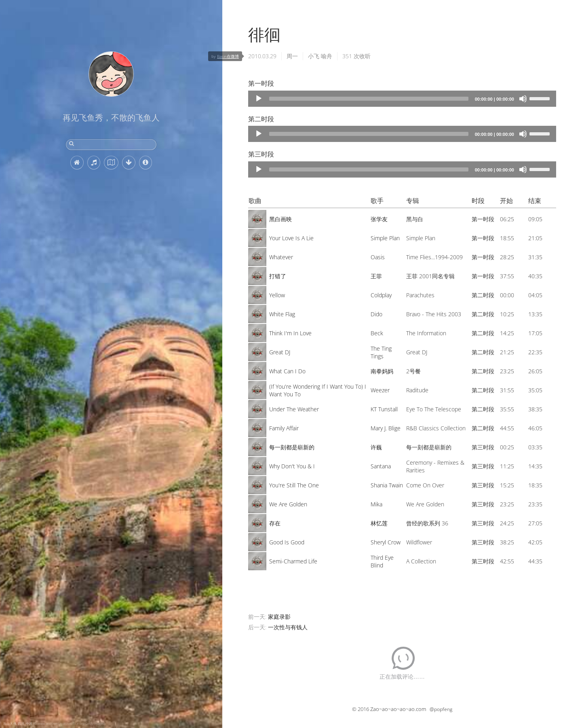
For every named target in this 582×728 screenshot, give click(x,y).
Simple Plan (385, 238)
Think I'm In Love (290, 333)
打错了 (278, 276)
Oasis (378, 257)
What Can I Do (287, 371)
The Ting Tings (381, 352)
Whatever (281, 257)
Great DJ (280, 352)
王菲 (376, 276)
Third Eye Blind (382, 561)
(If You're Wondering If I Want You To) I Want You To (318, 390)
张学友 (379, 219)
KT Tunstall (384, 409)
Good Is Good (287, 542)
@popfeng (441, 709)
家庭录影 (279, 617)
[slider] (369, 99)
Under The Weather (294, 409)
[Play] (259, 99)
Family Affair (284, 428)
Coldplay (381, 295)
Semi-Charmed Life (293, 561)
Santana (381, 466)
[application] (402, 99)
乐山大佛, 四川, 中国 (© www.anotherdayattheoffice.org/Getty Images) (54, 723)
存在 (275, 523)
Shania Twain (387, 485)
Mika (376, 504)
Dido (376, 314)
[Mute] (523, 99)
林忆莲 (379, 523)
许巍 (376, 447)
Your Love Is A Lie (291, 238)
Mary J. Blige (386, 428)
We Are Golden (288, 504)
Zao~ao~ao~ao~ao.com (398, 709)
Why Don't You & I (292, 466)
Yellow (277, 295)
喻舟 (327, 56)
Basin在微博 (228, 56)
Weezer (380, 390)
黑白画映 (280, 219)
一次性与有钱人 (288, 627)
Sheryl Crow (386, 542)
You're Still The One (294, 485)
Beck (377, 333)
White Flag (282, 314)
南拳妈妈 (382, 371)
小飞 (314, 56)
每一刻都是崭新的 (292, 447)
